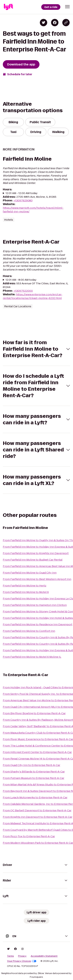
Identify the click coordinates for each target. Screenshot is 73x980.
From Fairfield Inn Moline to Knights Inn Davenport (36, 553)
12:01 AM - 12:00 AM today (22, 193)
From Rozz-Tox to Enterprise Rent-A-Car (29, 836)
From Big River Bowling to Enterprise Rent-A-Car (34, 713)
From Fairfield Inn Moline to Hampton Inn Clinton (35, 605)
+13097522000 (23, 291)
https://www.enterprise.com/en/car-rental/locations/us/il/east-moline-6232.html (33, 296)
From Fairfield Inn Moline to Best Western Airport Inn (37, 579)
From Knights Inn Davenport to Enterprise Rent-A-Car (38, 817)
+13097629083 (23, 200)
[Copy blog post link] (66, 23)
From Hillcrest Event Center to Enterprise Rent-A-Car (37, 752)
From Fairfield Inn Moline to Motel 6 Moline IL (32, 657)
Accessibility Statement (44, 956)
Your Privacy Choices (22, 961)
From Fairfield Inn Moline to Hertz (25, 586)
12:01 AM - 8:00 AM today (21, 280)
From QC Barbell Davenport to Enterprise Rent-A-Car (37, 810)
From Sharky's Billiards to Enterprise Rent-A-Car (34, 772)
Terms (10, 956)
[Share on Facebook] (55, 23)
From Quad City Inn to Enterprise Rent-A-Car (31, 765)
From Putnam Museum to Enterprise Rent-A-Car (34, 778)
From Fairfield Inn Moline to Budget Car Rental (33, 560)
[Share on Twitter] (44, 23)
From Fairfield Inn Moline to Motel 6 (26, 592)
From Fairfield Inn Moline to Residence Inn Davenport (38, 624)
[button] (67, 7)
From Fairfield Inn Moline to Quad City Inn (30, 573)
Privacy (22, 956)
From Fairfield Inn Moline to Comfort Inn (29, 631)
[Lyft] (8, 7)
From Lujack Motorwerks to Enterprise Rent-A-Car (35, 797)
